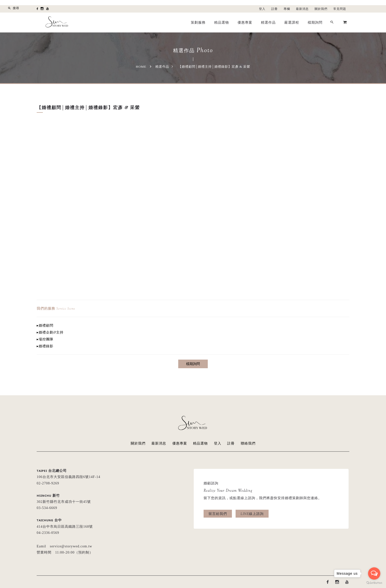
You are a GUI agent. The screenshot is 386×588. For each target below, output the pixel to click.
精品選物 (222, 22)
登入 (262, 9)
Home (141, 67)
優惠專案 (245, 22)
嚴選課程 (292, 22)
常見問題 (340, 9)
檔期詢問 (315, 22)
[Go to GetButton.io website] (374, 583)
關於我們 (321, 9)
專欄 (287, 9)
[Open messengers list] (374, 573)
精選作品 (268, 22)
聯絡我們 (248, 443)
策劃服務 (198, 22)
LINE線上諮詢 (252, 514)
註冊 (274, 9)
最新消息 (302, 9)
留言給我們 (218, 514)
